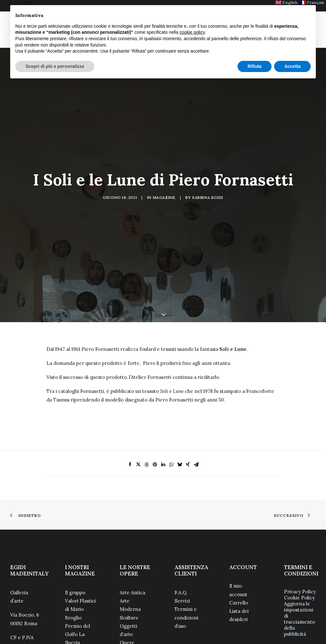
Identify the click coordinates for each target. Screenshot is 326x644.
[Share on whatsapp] (171, 431)
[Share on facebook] (130, 431)
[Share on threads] (146, 431)
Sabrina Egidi (208, 181)
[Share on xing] (188, 431)
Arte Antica (132, 558)
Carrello (239, 569)
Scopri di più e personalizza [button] (55, 66)
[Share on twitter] (138, 431)
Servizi (182, 567)
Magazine (164, 181)
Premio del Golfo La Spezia (78, 600)
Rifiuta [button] (255, 66)
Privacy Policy (300, 557)
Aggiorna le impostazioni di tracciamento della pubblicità (299, 585)
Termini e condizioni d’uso (186, 584)
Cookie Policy (299, 564)
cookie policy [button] (192, 32)
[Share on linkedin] (163, 431)
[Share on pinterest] (155, 431)
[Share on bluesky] (180, 431)
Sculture (129, 584)
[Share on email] (196, 431)
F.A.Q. (181, 558)
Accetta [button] (292, 66)
